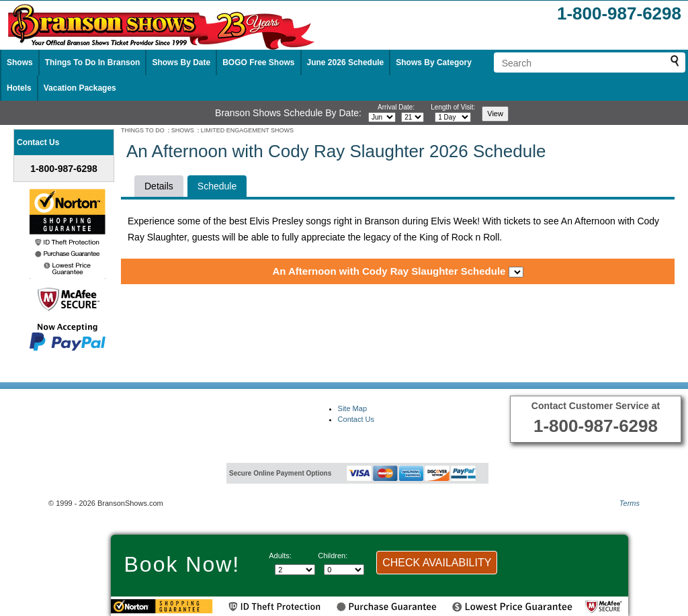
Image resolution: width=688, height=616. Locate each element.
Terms (630, 503)
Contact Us (356, 419)
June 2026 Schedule (346, 62)
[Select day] (413, 117)
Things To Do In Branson (93, 62)
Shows (20, 62)
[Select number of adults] (295, 570)
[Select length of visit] (453, 117)
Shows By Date (181, 62)
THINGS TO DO (143, 130)
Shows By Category (434, 62)
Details (159, 186)
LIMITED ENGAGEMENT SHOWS (247, 130)
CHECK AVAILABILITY (437, 563)
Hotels (19, 88)
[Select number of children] (344, 570)
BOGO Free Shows (258, 62)
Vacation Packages (80, 88)
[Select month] (382, 117)
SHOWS (183, 130)
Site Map (352, 408)
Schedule (217, 186)
